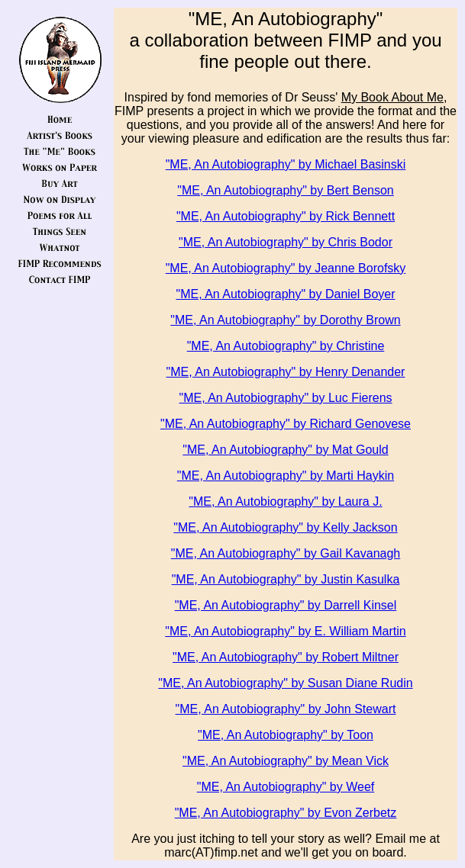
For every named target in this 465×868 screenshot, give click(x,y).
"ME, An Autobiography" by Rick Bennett (286, 216)
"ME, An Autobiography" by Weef (286, 787)
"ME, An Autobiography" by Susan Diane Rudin (285, 683)
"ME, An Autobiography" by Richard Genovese (286, 424)
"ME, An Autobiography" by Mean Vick (286, 761)
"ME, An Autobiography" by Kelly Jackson (285, 527)
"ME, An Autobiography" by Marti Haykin (286, 476)
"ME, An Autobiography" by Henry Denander (286, 372)
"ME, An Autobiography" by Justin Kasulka (286, 579)
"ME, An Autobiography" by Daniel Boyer (285, 294)
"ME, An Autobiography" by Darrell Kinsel (286, 605)
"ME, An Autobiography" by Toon (286, 735)
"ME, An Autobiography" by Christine (286, 346)
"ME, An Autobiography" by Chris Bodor (286, 242)
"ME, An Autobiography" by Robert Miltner (286, 657)
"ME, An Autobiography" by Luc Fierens (285, 398)
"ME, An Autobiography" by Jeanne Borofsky (286, 268)
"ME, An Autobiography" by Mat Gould (285, 450)
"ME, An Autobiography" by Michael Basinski (286, 164)
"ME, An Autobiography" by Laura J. (285, 502)
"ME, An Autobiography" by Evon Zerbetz (286, 813)
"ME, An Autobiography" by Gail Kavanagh (286, 553)
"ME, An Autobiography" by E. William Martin (285, 631)
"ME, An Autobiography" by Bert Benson (286, 190)
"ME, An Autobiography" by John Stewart (286, 709)
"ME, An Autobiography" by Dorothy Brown (285, 320)
